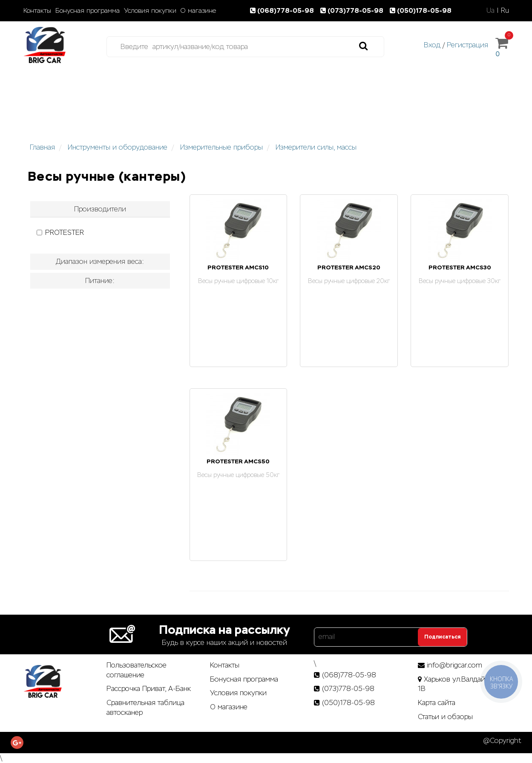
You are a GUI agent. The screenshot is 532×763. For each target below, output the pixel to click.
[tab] (100, 209)
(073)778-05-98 (354, 10)
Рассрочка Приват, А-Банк (149, 689)
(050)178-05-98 (421, 10)
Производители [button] (100, 209)
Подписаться (442, 637)
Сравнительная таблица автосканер (145, 708)
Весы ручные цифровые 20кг (349, 281)
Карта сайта (437, 703)
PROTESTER (60, 233)
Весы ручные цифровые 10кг (238, 281)
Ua (490, 10)
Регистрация (467, 45)
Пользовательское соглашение (137, 670)
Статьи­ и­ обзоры (445, 717)
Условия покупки (150, 11)
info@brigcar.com (454, 665)
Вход (432, 45)
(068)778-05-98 (284, 10)
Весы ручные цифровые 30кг (460, 281)
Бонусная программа (88, 11)
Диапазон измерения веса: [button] (100, 262)
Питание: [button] (100, 281)
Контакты (37, 11)
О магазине (198, 11)
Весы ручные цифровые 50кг (238, 475)
